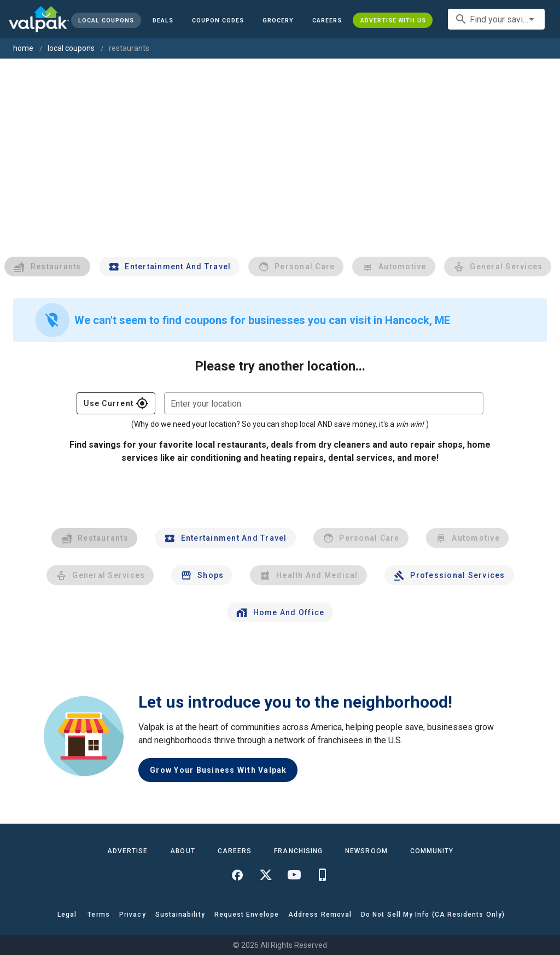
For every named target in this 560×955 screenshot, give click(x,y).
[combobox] (496, 19)
